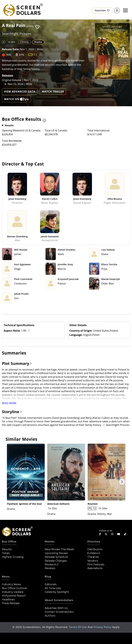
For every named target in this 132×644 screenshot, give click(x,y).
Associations (95, 568)
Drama (38, 42)
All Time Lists (53, 588)
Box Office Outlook (14, 588)
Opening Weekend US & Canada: (21, 130)
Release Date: (11, 49)
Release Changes (56, 561)
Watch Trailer (53, 92)
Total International (98, 130)
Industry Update (13, 592)
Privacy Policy (103, 627)
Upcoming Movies (56, 553)
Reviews (50, 568)
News (6, 577)
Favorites (102, 10)
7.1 (35, 55)
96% (9, 55)
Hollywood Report (14, 596)
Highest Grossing (13, 557)
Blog (48, 577)
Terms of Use (78, 627)
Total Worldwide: (12, 141)
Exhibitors (94, 553)
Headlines (8, 600)
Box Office (9, 542)
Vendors (93, 561)
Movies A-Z (52, 564)
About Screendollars (59, 600)
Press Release (11, 603)
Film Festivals (96, 564)
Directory (94, 542)
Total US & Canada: (56, 130)
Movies (50, 542)
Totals (6, 553)
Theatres (93, 557)
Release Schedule (56, 557)
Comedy (24, 42)
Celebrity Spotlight (57, 592)
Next (122, 482)
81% (22, 55)
